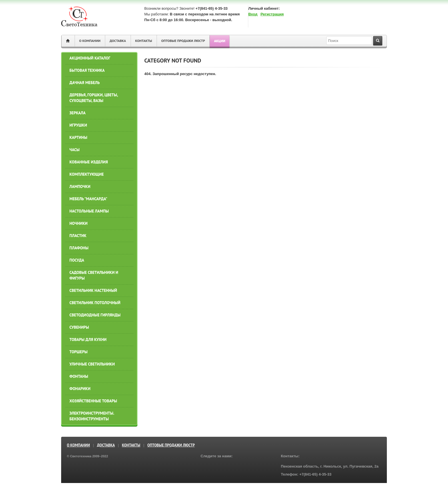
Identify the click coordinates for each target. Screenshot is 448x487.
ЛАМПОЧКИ (80, 186)
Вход (253, 14)
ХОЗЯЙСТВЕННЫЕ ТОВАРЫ (93, 401)
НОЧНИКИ (78, 223)
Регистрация (272, 14)
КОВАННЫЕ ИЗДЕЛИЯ (89, 162)
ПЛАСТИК (78, 236)
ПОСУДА (77, 260)
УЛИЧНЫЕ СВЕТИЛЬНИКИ (92, 364)
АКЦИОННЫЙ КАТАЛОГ (90, 58)
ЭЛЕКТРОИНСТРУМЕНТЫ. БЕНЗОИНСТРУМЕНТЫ (92, 416)
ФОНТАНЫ (79, 376)
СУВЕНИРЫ (79, 327)
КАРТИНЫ (78, 137)
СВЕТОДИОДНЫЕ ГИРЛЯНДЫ (95, 315)
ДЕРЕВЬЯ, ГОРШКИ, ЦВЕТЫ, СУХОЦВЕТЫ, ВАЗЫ (94, 98)
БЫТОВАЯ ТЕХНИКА (87, 70)
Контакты (144, 41)
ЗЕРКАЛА (77, 113)
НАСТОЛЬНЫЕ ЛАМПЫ (89, 211)
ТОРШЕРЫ (78, 352)
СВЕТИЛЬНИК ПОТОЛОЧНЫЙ (95, 303)
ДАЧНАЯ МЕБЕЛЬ (85, 82)
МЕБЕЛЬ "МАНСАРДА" (88, 199)
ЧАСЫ (75, 150)
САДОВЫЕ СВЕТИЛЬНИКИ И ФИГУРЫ (94, 275)
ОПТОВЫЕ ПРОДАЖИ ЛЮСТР (183, 41)
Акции (220, 41)
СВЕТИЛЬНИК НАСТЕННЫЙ (93, 290)
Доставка (118, 41)
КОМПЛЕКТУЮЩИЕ (87, 174)
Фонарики (80, 389)
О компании (90, 41)
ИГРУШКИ (78, 125)
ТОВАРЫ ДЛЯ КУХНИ (88, 339)
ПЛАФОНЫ (79, 248)
